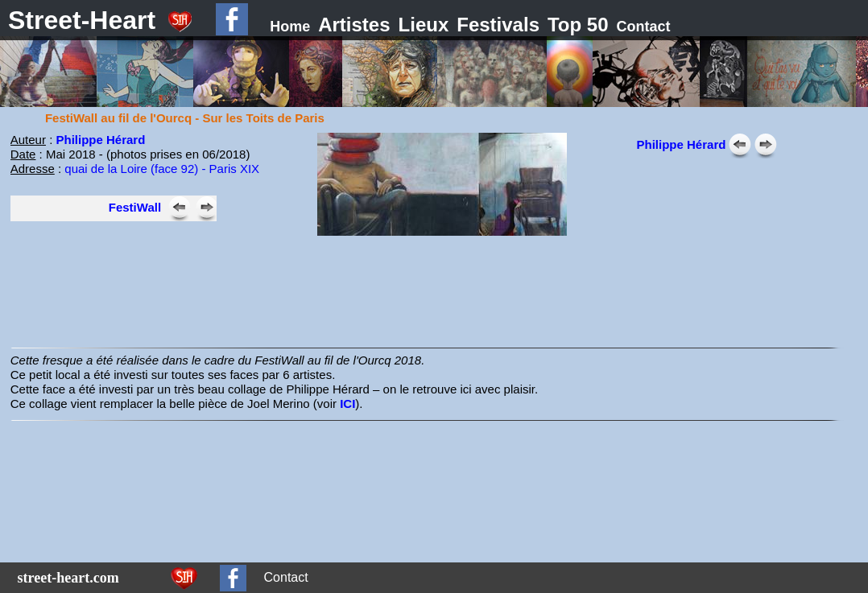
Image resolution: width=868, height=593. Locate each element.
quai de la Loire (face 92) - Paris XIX (162, 169)
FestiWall (135, 207)
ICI (347, 404)
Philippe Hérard (100, 140)
